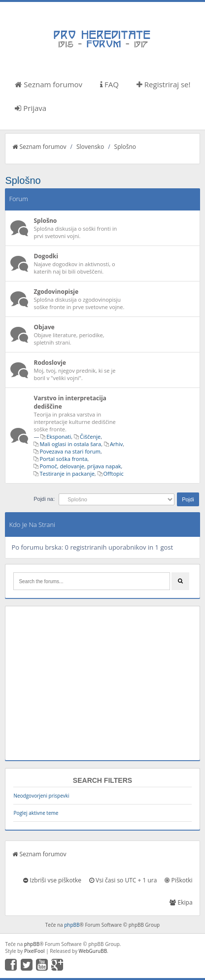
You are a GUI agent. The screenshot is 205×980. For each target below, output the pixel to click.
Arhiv (116, 444)
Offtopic (114, 473)
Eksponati (59, 437)
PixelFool (34, 951)
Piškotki (178, 880)
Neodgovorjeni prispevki (41, 796)
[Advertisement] (102, 683)
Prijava (31, 108)
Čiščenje (90, 437)
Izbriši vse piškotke (52, 880)
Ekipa (181, 902)
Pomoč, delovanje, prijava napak (80, 466)
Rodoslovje (50, 363)
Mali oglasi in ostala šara (70, 444)
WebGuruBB (93, 951)
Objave (44, 327)
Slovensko (90, 147)
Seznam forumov (49, 84)
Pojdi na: (44, 499)
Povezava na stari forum (70, 451)
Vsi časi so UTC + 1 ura (123, 880)
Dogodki (46, 256)
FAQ (109, 84)
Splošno (125, 147)
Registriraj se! (164, 84)
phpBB (72, 925)
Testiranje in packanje (67, 473)
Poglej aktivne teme (36, 813)
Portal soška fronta (63, 459)
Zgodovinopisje (56, 292)
